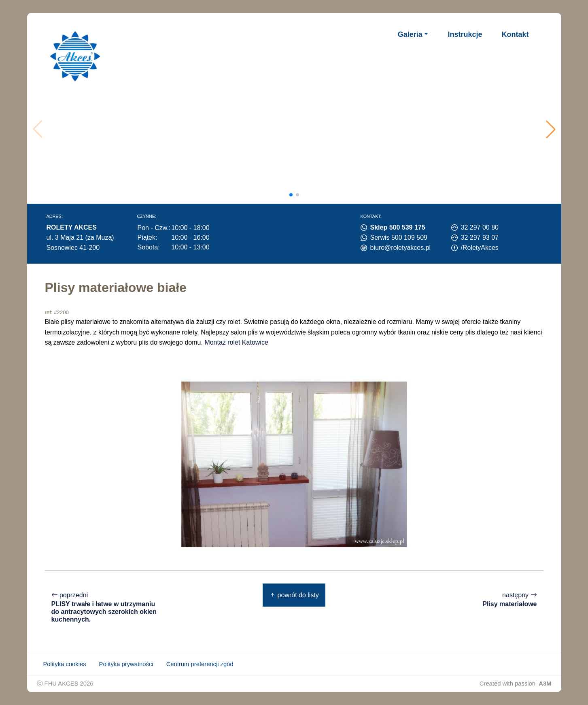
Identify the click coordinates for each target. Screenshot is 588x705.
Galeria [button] (410, 34)
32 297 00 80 (480, 227)
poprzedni (106, 608)
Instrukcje (465, 34)
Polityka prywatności (126, 664)
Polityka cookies (65, 664)
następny (509, 600)
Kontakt (515, 34)
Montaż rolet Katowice (236, 342)
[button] (551, 129)
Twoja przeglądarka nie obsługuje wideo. (297, 129)
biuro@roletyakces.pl (401, 248)
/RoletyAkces (480, 248)
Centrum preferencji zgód (200, 664)
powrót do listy (294, 595)
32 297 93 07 (480, 237)
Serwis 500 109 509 (399, 237)
